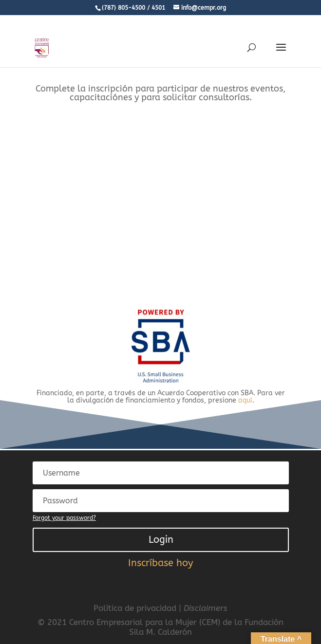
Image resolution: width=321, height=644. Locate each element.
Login (161, 540)
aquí (245, 400)
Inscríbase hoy (160, 563)
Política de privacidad (135, 608)
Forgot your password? (64, 518)
